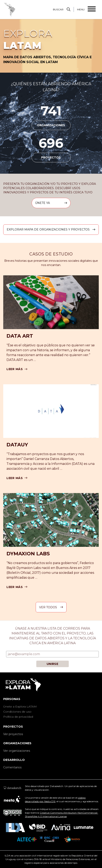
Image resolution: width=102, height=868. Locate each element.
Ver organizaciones (17, 751)
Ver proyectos (13, 734)
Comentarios (12, 767)
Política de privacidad (18, 717)
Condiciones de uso (17, 712)
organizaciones (51, 125)
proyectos (51, 157)
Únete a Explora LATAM (20, 706)
